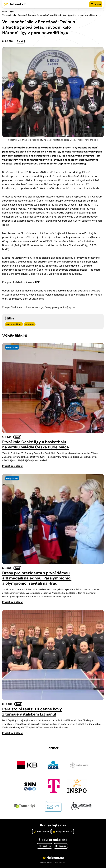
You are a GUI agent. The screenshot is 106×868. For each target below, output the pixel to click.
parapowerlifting (14, 324)
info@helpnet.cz (63, 831)
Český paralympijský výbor (60, 307)
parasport (30, 324)
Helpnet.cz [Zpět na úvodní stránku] (17, 4)
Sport (11, 12)
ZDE (37, 282)
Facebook (45, 846)
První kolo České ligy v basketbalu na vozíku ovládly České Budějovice (36, 445)
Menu (98, 4)
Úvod (5, 12)
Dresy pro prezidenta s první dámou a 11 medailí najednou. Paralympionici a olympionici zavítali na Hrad (37, 578)
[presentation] (53, 388)
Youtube (61, 846)
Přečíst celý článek (13, 466)
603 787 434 (41, 831)
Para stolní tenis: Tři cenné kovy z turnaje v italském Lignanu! (32, 712)
